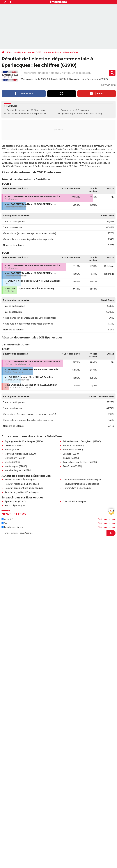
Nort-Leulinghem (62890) (18, 470)
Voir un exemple (107, 519)
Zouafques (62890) (72, 466)
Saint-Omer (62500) (73, 446)
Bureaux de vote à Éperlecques (75, 110)
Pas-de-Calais (71, 52)
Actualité (7, 519)
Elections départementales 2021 (24, 52)
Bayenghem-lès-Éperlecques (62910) (88, 79)
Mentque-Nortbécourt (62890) (20, 454)
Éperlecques (66, 114)
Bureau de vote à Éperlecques (20, 480)
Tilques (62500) (71, 458)
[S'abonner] (58, 533)
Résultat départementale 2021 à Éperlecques (27, 110)
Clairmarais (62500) (15, 446)
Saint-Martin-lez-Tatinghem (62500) (82, 441)
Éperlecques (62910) (15, 501)
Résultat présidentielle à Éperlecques (24, 488)
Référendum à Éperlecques (77, 488)
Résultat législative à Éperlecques (22, 492)
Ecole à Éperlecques (15, 506)
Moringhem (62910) (15, 458)
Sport (5, 523)
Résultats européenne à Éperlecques (82, 480)
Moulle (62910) (59, 79)
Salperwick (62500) (73, 450)
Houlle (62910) (41, 79)
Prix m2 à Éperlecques (75, 501)
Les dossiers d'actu (12, 527)
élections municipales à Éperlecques (91, 163)
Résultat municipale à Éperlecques (81, 484)
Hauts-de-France (53, 52)
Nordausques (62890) (16, 466)
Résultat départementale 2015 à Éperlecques (26, 114)
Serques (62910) (71, 454)
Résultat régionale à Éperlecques (22, 484)
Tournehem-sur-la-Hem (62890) (80, 462)
